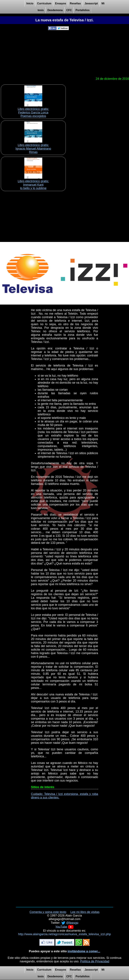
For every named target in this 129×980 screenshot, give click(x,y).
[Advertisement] (64, 54)
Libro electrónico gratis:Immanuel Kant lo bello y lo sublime (33, 185)
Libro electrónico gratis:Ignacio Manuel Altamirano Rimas (33, 149)
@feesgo (72, 923)
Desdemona (55, 10)
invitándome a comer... (84, 951)
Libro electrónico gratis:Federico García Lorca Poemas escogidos (33, 112)
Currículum (44, 3)
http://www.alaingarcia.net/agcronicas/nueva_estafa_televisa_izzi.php (64, 934)
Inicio (30, 3)
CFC (69, 10)
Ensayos (61, 3)
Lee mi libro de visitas (85, 912)
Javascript (91, 3)
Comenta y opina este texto (48, 912)
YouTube (61, 927)
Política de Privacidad (95, 961)
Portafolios (83, 10)
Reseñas (75, 3)
